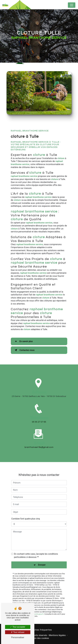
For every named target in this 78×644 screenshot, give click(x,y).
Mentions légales (57, 635)
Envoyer (42, 561)
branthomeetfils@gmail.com (39, 443)
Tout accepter (18, 627)
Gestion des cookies (39, 638)
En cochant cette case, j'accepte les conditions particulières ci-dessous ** (36, 552)
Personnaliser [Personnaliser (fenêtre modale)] (18, 637)
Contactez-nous (24, 350)
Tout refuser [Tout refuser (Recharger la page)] (18, 632)
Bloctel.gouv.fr (38, 610)
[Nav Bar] (72, 5)
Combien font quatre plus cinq (26, 515)
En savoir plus (23, 341)
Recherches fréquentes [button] (39, 630)
